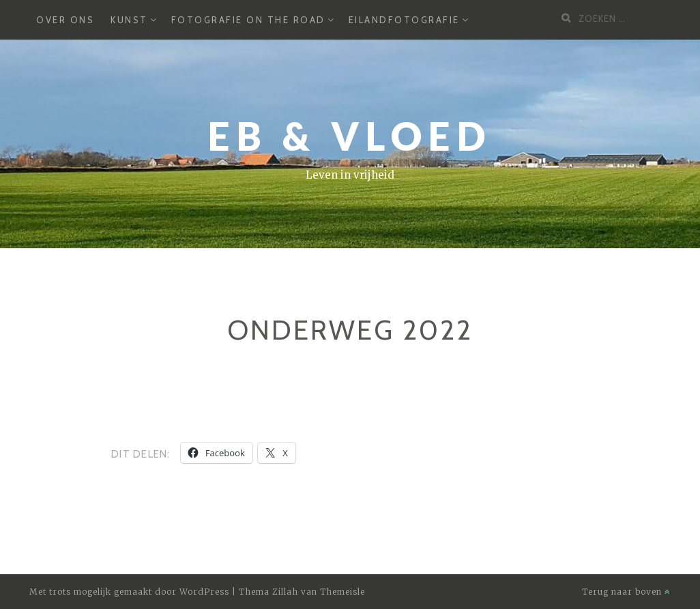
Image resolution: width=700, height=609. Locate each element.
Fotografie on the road (248, 20)
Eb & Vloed (350, 136)
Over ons (65, 20)
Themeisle (342, 592)
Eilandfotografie (404, 20)
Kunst (129, 20)
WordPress (204, 592)
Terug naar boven (626, 592)
